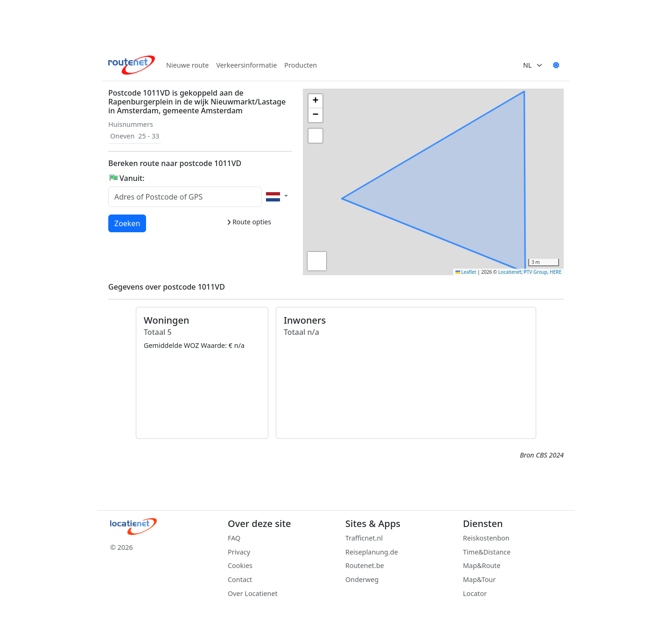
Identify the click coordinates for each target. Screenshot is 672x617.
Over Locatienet (253, 593)
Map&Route (482, 565)
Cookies (240, 565)
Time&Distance (487, 552)
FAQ (234, 538)
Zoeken (128, 223)
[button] (315, 101)
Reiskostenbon (486, 538)
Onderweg (362, 579)
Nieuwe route (187, 65)
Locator (475, 593)
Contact (240, 579)
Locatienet (510, 272)
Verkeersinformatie (246, 65)
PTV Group (536, 272)
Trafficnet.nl (364, 538)
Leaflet (466, 272)
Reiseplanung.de (372, 552)
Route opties (249, 222)
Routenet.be (365, 565)
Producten (301, 65)
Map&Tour (479, 579)
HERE (556, 272)
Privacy (239, 552)
